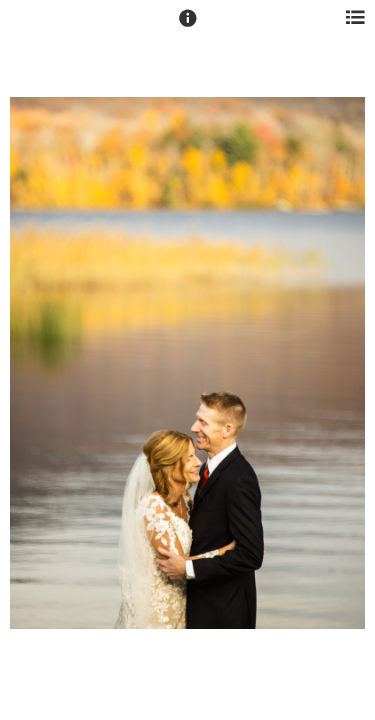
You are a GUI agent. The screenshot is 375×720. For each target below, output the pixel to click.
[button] (188, 27)
